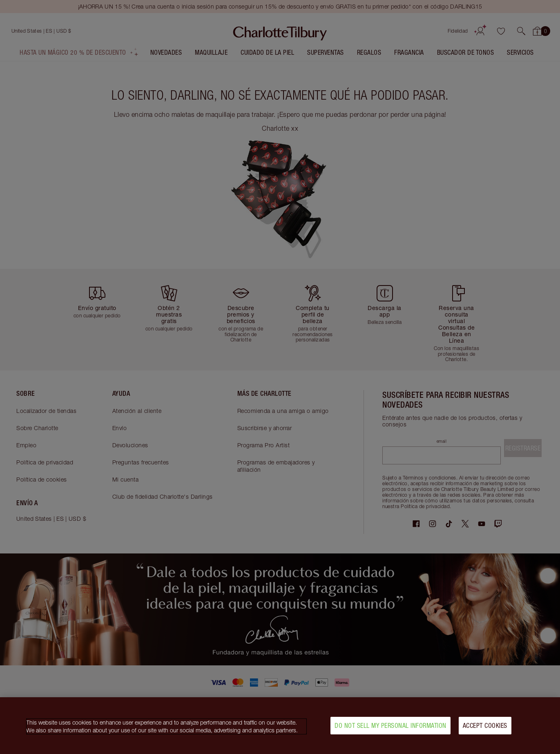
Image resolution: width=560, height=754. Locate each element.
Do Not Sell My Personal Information (390, 727)
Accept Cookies (485, 727)
